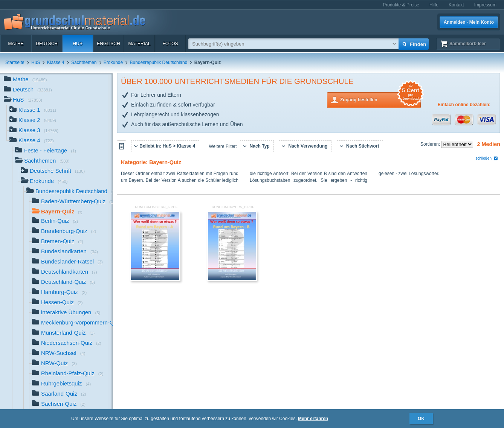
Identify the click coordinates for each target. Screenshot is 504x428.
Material (139, 44)
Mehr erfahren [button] (313, 419)
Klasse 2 (33, 121)
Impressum (485, 5)
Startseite (15, 62)
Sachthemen (84, 62)
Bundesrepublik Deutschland (159, 62)
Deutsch (47, 44)
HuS (77, 44)
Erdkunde (113, 62)
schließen (487, 158)
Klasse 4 (56, 62)
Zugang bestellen (380, 99)
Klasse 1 (33, 110)
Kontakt (456, 5)
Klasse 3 (34, 131)
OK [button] (421, 419)
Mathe (16, 44)
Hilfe (434, 5)
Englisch (108, 44)
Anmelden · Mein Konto (469, 22)
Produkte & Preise (401, 5)
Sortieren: (431, 144)
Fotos (170, 44)
